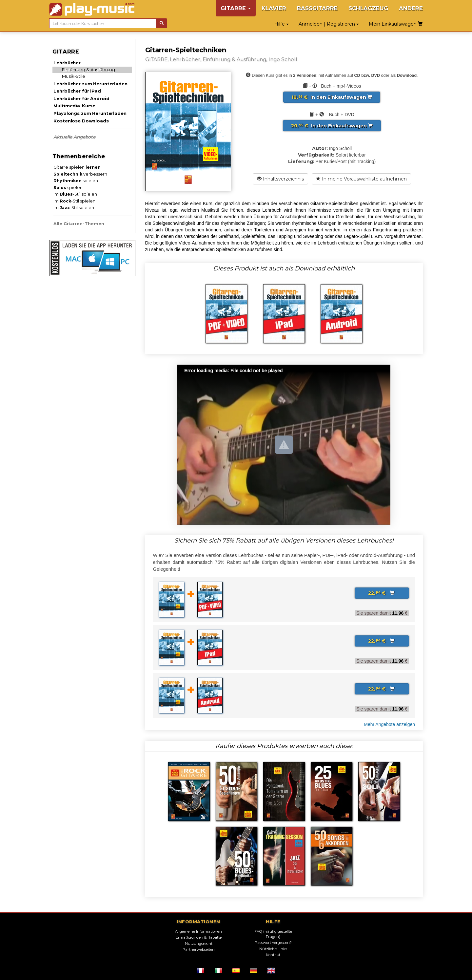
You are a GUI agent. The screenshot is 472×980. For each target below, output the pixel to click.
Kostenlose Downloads (81, 121)
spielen (76, 181)
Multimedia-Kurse (74, 106)
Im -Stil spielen (75, 194)
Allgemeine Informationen (198, 931)
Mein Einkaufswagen (396, 24)
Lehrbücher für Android (81, 98)
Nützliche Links (273, 949)
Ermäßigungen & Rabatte (199, 937)
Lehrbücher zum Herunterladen (90, 84)
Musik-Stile (74, 76)
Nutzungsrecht (199, 944)
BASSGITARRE (317, 8)
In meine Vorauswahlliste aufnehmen (361, 179)
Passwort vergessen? (273, 943)
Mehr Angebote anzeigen (389, 724)
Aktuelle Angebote (74, 137)
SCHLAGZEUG (368, 8)
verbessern (80, 174)
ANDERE (411, 8)
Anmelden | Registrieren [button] (329, 24)
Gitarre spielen (77, 167)
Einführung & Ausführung (88, 70)
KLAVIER (274, 8)
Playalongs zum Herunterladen (90, 113)
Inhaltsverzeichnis (280, 179)
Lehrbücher (67, 63)
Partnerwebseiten (199, 949)
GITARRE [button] (236, 8)
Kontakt (273, 955)
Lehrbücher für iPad (77, 91)
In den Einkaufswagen (332, 97)
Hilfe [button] (282, 24)
